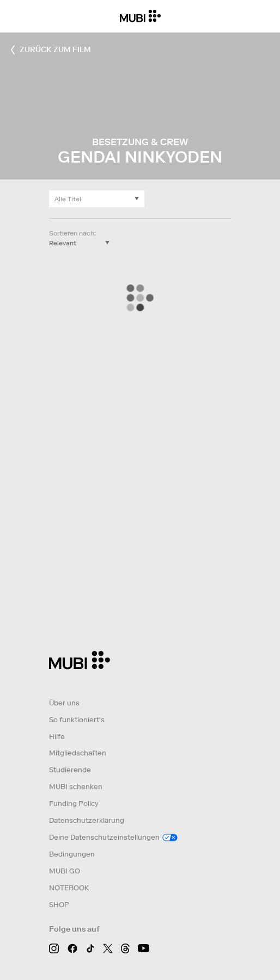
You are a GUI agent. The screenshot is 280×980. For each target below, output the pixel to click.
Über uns (64, 703)
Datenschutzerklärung (87, 820)
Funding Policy (74, 804)
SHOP (59, 905)
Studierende (70, 770)
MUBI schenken (76, 787)
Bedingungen (72, 854)
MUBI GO (65, 871)
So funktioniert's (77, 720)
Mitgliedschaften (78, 753)
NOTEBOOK (69, 888)
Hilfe (57, 737)
